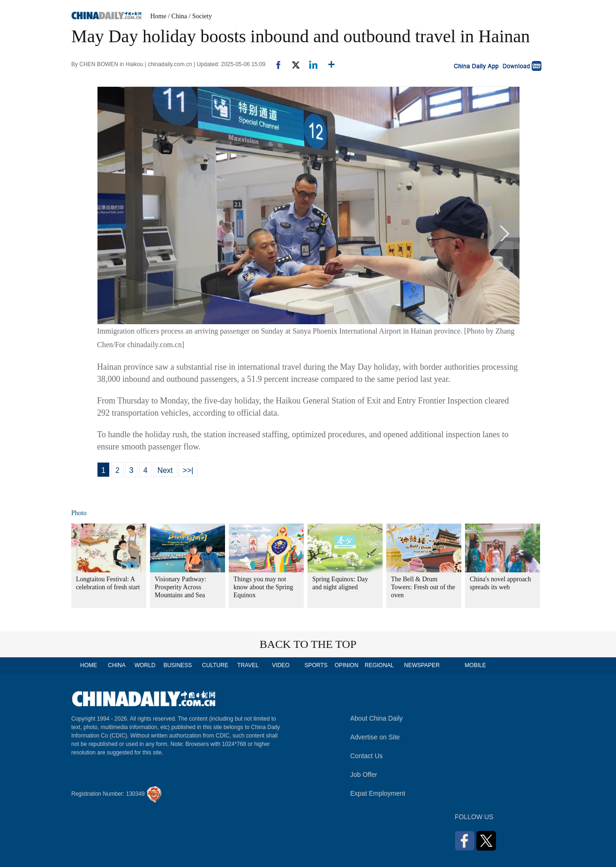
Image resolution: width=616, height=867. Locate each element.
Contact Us (366, 756)
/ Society (200, 16)
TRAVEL (248, 665)
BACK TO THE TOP (308, 644)
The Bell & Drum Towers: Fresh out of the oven (423, 587)
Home (158, 16)
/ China (177, 16)
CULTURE (215, 665)
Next (165, 470)
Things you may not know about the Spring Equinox (263, 587)
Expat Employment (378, 793)
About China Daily (376, 718)
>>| (188, 470)
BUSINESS (178, 665)
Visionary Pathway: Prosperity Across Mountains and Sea (180, 587)
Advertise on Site (375, 737)
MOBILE (475, 665)
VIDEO (281, 665)
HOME (89, 665)
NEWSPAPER (421, 665)
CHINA (116, 665)
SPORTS (316, 665)
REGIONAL (379, 665)
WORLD (145, 665)
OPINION (347, 665)
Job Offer (364, 775)
